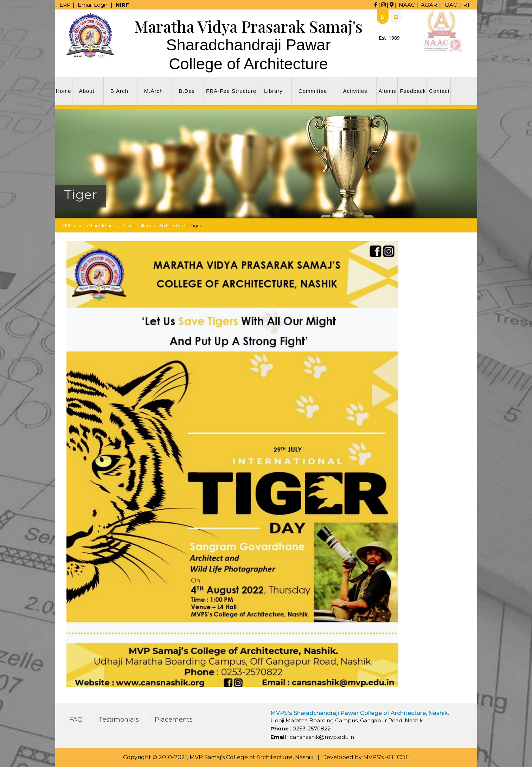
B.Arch (119, 91)
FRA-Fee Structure (231, 91)
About (87, 91)
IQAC (450, 5)
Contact (439, 91)
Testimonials (119, 720)
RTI (467, 5)
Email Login (93, 5)
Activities (355, 91)
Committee (313, 91)
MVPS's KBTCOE (386, 757)
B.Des (187, 91)
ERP (65, 5)
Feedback (413, 91)
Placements (174, 720)
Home (64, 91)
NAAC (407, 5)
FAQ (76, 720)
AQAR (429, 5)
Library (273, 91)
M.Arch (154, 91)
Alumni (388, 91)
